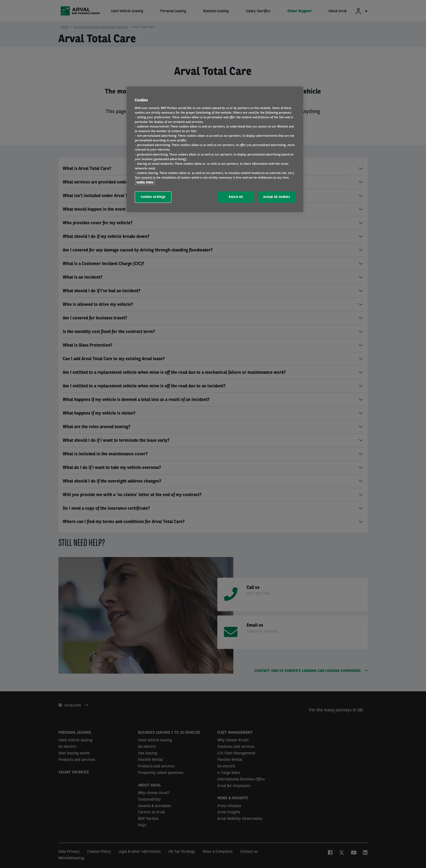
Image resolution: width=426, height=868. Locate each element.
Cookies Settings (153, 197)
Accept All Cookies (277, 197)
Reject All (236, 197)
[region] (215, 149)
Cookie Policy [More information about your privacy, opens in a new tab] (145, 182)
